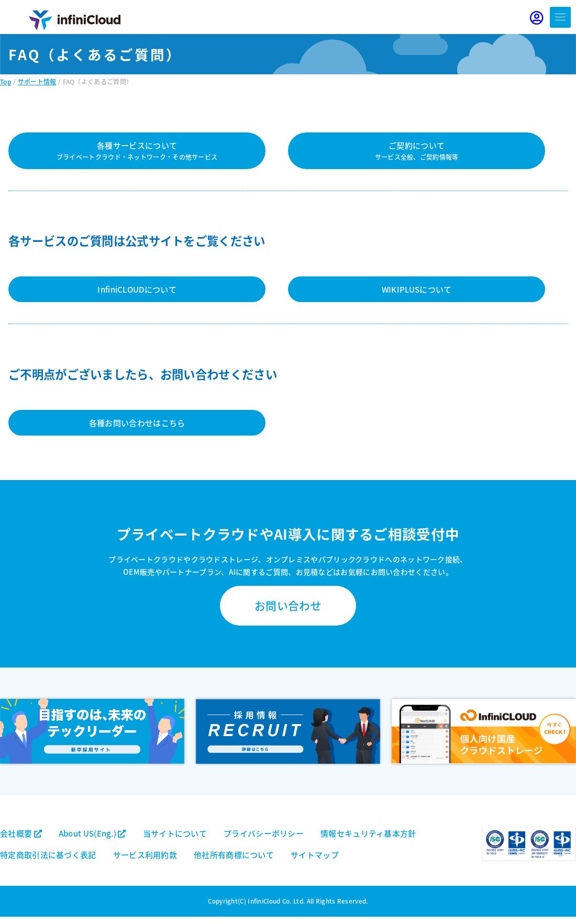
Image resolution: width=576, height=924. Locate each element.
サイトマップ (315, 855)
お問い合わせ (288, 605)
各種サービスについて (137, 151)
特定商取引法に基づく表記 (48, 855)
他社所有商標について (234, 855)
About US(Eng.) (92, 833)
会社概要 (21, 833)
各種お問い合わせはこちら (137, 423)
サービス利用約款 (145, 855)
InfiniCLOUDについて (137, 289)
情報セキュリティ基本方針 (368, 833)
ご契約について (417, 151)
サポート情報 (37, 81)
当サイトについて (175, 833)
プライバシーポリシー (264, 833)
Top (6, 81)
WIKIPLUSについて (417, 289)
